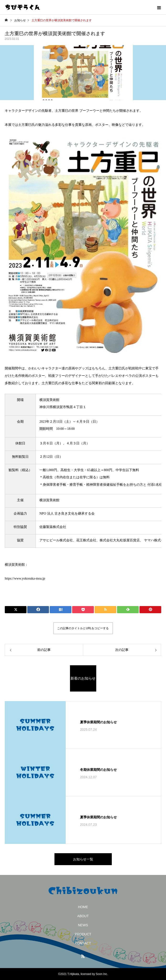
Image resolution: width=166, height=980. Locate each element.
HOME (83, 907)
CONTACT (83, 943)
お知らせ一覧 (83, 859)
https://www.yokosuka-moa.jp (25, 578)
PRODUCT (83, 934)
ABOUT (83, 916)
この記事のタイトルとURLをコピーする (83, 628)
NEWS (83, 925)
